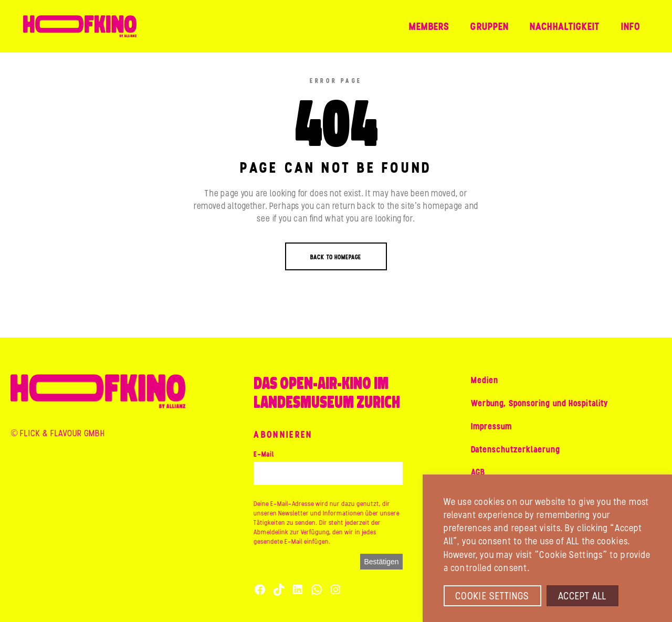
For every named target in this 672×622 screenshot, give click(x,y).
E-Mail (264, 454)
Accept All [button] (582, 596)
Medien (485, 380)
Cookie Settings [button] (492, 596)
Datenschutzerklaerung (516, 449)
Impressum (492, 426)
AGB (478, 472)
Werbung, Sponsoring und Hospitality (540, 403)
